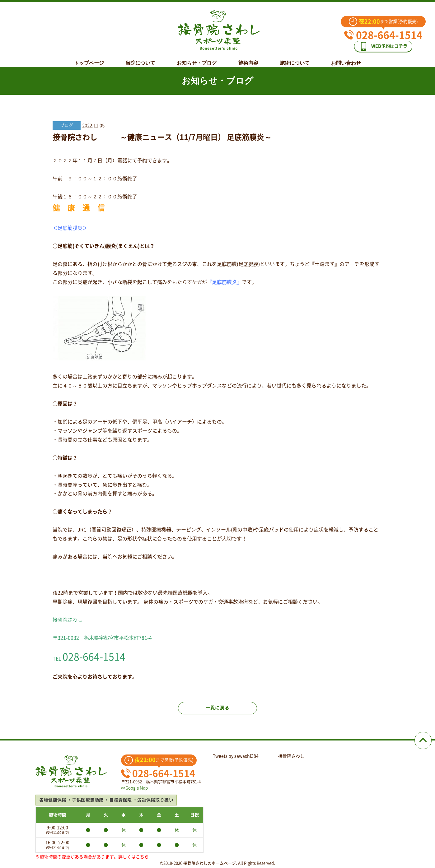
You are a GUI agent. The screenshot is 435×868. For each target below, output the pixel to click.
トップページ (89, 58)
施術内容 (248, 58)
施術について (295, 58)
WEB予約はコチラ (388, 44)
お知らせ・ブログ (197, 58)
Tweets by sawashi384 (236, 756)
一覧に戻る (217, 712)
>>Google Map (134, 788)
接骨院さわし (291, 756)
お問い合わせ (346, 58)
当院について (140, 58)
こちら (142, 857)
